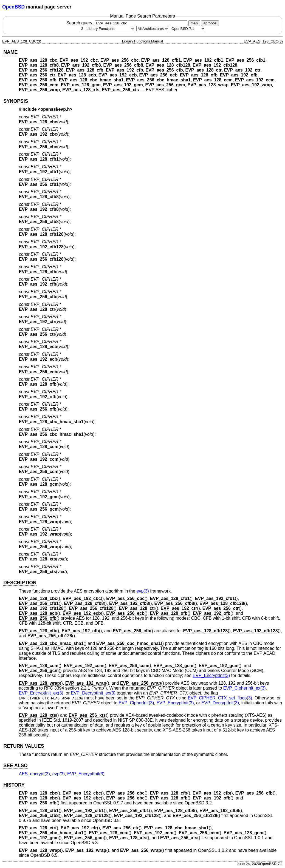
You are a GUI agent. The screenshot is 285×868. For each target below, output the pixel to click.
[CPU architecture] (153, 29)
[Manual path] (188, 29)
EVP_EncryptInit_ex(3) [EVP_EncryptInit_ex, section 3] (41, 693)
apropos (210, 23)
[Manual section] (107, 29)
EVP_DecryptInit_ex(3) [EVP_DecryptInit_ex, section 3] (93, 693)
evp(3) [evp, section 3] (142, 591)
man (194, 23)
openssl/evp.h (55, 109)
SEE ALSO (15, 765)
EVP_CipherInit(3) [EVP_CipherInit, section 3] (136, 703)
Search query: (127, 23)
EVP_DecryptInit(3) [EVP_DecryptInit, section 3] (220, 703)
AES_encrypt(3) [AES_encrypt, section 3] (34, 774)
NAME (10, 52)
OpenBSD (13, 7)
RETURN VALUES (24, 746)
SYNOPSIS (16, 101)
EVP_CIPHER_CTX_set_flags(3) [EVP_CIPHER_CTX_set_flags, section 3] (220, 698)
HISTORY (14, 785)
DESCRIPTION (20, 583)
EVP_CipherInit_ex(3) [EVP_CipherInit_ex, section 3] (245, 688)
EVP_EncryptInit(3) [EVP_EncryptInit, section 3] (211, 675)
